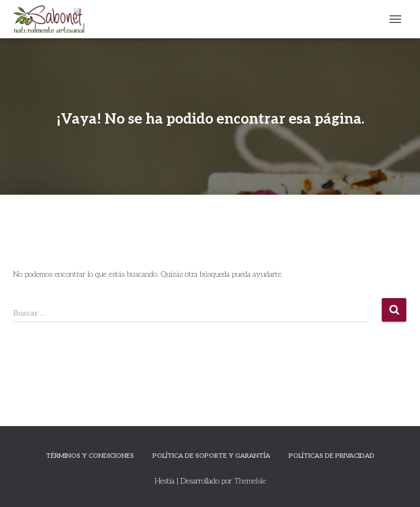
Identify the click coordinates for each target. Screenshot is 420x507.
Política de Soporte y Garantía (211, 456)
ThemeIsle (250, 481)
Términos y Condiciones (90, 456)
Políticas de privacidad (332, 456)
